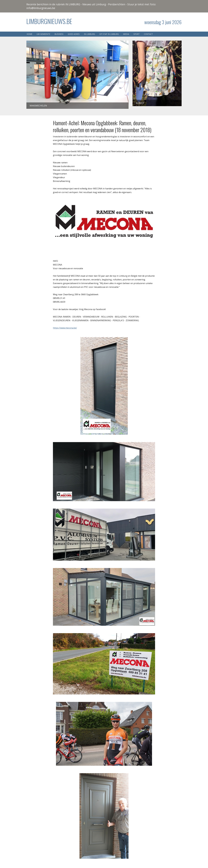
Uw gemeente (43, 34)
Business (59, 34)
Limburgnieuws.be (49, 21)
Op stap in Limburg (109, 34)
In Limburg (89, 34)
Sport (136, 34)
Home (29, 34)
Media (126, 34)
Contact (148, 34)
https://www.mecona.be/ (65, 328)
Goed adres (74, 34)
